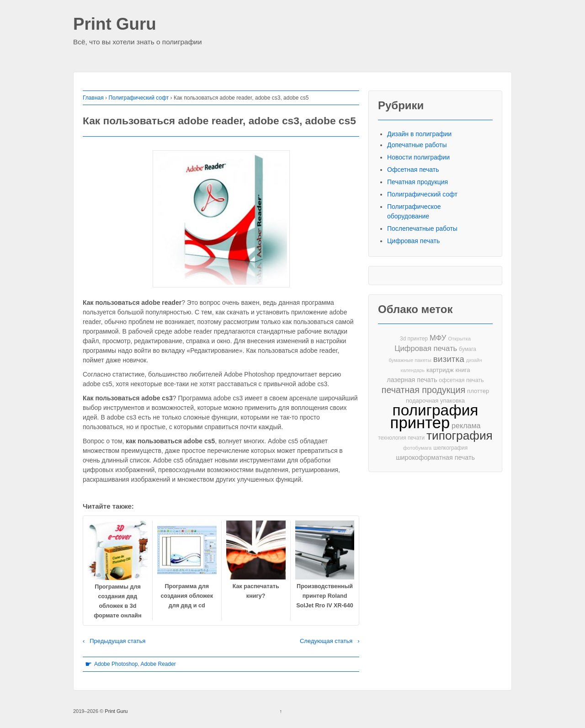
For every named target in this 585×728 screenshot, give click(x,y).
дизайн (474, 360)
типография (460, 436)
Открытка (459, 339)
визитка (449, 359)
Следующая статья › (330, 641)
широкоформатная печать (435, 457)
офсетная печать (461, 380)
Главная (93, 98)
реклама (466, 425)
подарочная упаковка (435, 401)
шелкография (450, 448)
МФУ (438, 338)
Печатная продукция (417, 182)
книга (463, 370)
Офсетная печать (413, 170)
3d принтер (414, 339)
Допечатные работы (417, 145)
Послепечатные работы (422, 228)
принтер (420, 423)
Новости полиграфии (418, 157)
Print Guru (115, 24)
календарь (413, 370)
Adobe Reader (158, 664)
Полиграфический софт (138, 98)
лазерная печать (412, 380)
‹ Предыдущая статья (114, 641)
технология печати (401, 438)
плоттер (478, 391)
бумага (468, 349)
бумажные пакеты (410, 360)
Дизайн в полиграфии (419, 134)
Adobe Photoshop (116, 664)
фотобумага (417, 448)
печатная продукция (423, 390)
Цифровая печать (413, 241)
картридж (440, 370)
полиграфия (436, 410)
